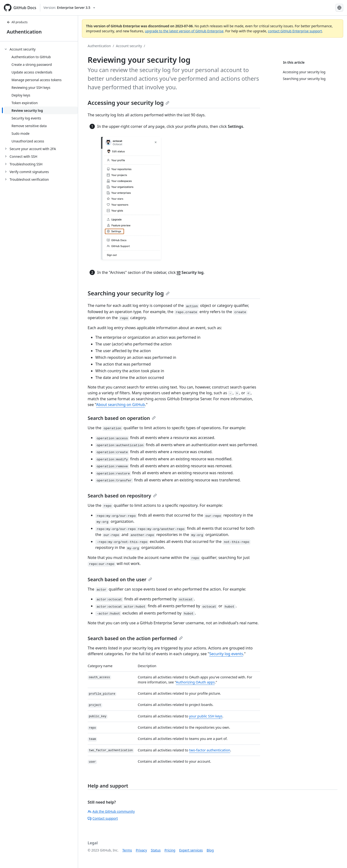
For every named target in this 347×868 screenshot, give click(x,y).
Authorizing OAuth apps (195, 682)
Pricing (170, 850)
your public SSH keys (206, 716)
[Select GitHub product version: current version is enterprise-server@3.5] (69, 8)
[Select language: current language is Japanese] (339, 8)
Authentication (24, 32)
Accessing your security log (128, 103)
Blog (210, 850)
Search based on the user (120, 579)
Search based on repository (122, 496)
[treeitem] (41, 95)
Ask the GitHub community (111, 811)
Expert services (191, 850)
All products (17, 22)
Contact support (103, 818)
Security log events (226, 654)
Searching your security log (129, 293)
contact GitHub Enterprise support (295, 31)
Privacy (141, 850)
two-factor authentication (210, 750)
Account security (129, 46)
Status (156, 850)
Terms (127, 850)
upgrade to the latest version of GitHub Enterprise (184, 31)
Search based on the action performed (135, 638)
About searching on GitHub (120, 405)
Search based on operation (122, 418)
